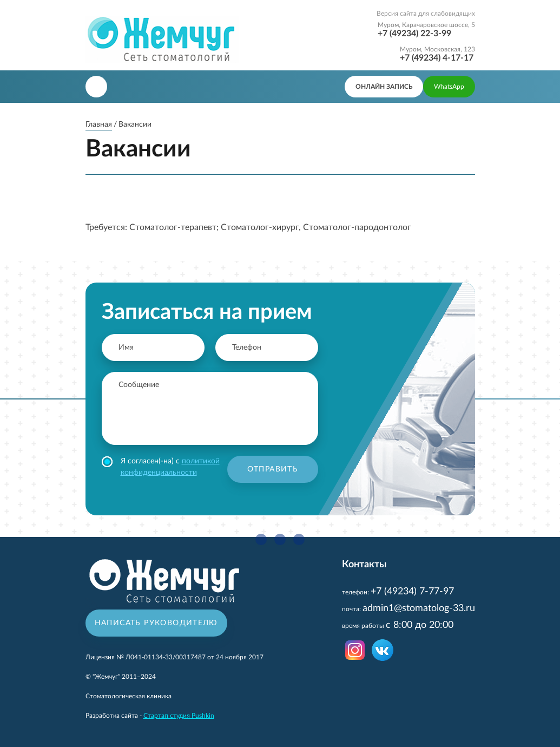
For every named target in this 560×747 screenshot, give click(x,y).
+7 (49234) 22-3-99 (414, 34)
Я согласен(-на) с (161, 466)
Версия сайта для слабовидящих (426, 14)
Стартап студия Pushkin (179, 716)
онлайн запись (384, 87)
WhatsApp (449, 87)
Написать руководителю (156, 623)
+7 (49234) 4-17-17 (437, 58)
